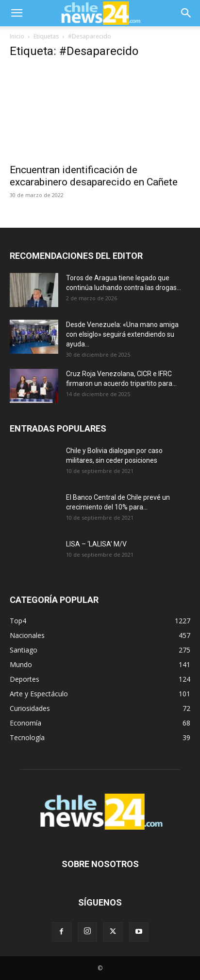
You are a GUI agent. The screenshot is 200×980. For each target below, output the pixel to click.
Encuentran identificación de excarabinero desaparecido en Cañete (94, 176)
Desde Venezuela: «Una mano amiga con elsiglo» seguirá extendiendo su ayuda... (122, 334)
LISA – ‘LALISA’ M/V (96, 544)
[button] (17, 13)
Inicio (17, 36)
